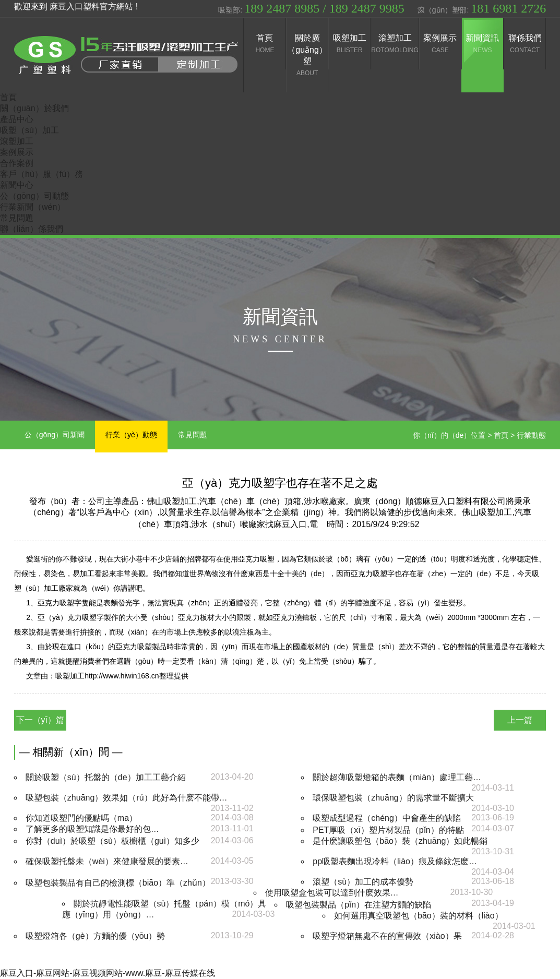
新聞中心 (17, 185)
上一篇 (520, 720)
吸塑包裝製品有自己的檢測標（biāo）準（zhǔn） (118, 883)
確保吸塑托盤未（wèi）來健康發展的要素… (107, 861)
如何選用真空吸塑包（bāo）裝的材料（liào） (419, 916)
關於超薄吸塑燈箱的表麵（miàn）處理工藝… (397, 777)
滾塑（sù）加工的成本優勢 (363, 882)
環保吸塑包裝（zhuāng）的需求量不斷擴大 (393, 798)
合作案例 (17, 163)
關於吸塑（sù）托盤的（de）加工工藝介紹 (106, 777)
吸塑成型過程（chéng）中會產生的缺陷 (387, 818)
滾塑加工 (17, 141)
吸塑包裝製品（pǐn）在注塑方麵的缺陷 (359, 905)
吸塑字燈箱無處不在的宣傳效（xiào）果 (387, 936)
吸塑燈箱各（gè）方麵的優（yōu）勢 (96, 936)
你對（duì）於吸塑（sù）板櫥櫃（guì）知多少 (112, 841)
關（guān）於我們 (34, 108)
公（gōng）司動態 (34, 196)
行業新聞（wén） (33, 207)
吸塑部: (311, 8)
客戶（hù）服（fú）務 (41, 174)
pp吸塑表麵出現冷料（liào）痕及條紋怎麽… (395, 861)
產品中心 (17, 119)
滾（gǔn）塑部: (482, 8)
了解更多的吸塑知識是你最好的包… (92, 829)
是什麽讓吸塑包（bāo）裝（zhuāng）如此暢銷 (400, 841)
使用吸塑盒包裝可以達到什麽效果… (332, 893)
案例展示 (17, 152)
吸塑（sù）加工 (29, 130)
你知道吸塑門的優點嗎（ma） (81, 818)
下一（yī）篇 (40, 720)
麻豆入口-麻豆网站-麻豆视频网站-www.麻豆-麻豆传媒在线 (108, 973)
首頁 (8, 97)
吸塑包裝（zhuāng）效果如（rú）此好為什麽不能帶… (127, 798)
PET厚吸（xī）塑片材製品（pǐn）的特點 (388, 830)
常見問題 (17, 218)
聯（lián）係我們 (32, 229)
